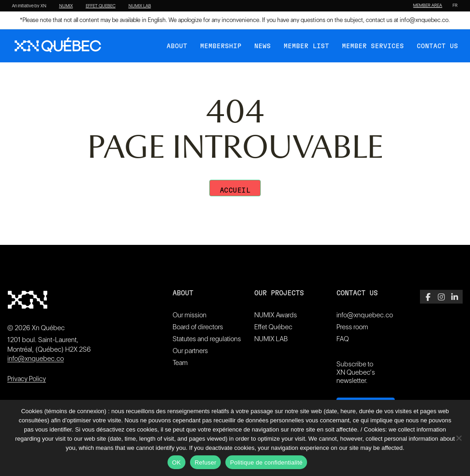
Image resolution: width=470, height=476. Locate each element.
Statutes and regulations (207, 339)
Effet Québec (273, 327)
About (177, 46)
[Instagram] (441, 297)
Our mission (190, 315)
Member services (373, 46)
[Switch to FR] (455, 6)
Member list (306, 46)
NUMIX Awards (276, 315)
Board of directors (198, 327)
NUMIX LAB (140, 6)
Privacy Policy (27, 379)
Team (180, 363)
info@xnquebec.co (424, 20)
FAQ (343, 339)
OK (176, 462)
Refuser (205, 462)
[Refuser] (459, 438)
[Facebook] (428, 297)
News (263, 46)
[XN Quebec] (58, 46)
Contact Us (437, 46)
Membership (221, 46)
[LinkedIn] (455, 297)
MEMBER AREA (428, 6)
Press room (352, 327)
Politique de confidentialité (266, 462)
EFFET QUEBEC (101, 6)
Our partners (190, 351)
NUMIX (66, 6)
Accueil (235, 191)
